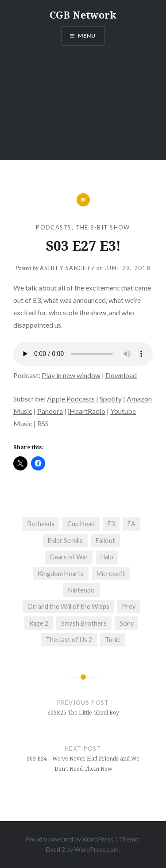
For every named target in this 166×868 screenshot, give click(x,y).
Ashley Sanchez (68, 268)
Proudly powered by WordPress (70, 839)
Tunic (113, 640)
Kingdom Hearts (61, 574)
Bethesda (41, 524)
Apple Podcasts (71, 399)
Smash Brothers (84, 623)
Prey (129, 606)
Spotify (111, 399)
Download (121, 375)
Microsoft (111, 574)
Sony (127, 623)
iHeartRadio (87, 411)
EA (131, 524)
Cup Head (81, 524)
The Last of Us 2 (69, 640)
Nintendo (81, 590)
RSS (43, 423)
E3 (111, 524)
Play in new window (71, 375)
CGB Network (83, 15)
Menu (87, 36)
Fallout (105, 541)
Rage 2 (39, 623)
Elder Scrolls (65, 541)
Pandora (50, 411)
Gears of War (69, 557)
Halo (107, 557)
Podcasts (54, 227)
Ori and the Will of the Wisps (68, 606)
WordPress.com (97, 849)
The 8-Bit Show (102, 227)
